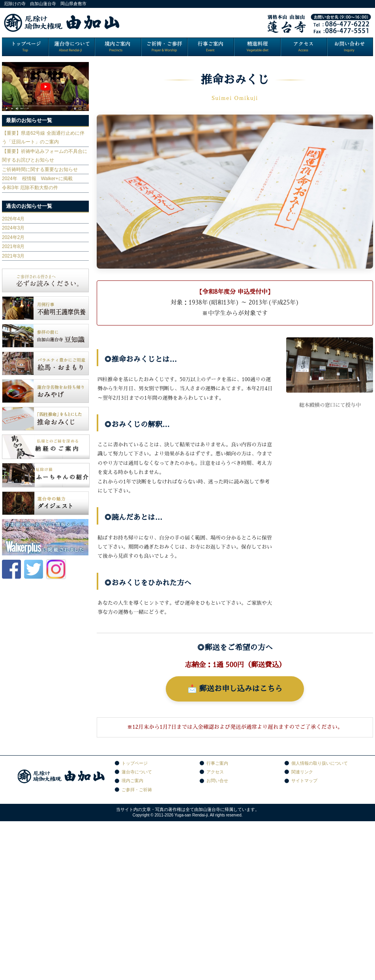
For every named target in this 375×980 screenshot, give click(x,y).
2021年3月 (13, 256)
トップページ (135, 763)
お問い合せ (217, 781)
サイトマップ (304, 781)
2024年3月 (13, 228)
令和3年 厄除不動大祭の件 (30, 188)
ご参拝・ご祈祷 (137, 790)
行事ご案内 (217, 763)
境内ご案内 (132, 781)
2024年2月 (13, 237)
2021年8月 (13, 246)
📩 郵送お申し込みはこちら (235, 689)
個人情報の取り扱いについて (320, 763)
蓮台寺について (137, 772)
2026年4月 (13, 219)
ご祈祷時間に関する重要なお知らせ (40, 169)
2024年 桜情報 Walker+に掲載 (37, 179)
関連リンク (302, 772)
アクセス (215, 772)
